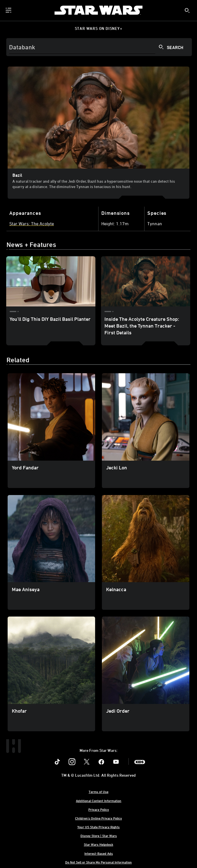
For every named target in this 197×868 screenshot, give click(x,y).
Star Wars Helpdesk (98, 844)
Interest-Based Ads (99, 853)
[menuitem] (9, 10)
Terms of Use (98, 792)
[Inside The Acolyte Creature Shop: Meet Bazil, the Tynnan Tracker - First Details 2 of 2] (146, 281)
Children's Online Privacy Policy (98, 818)
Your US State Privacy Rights (98, 827)
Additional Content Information (99, 801)
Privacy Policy (99, 809)
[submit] (187, 10)
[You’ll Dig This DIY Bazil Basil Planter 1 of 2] (51, 281)
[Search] (99, 47)
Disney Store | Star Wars (99, 836)
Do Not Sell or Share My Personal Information (98, 862)
